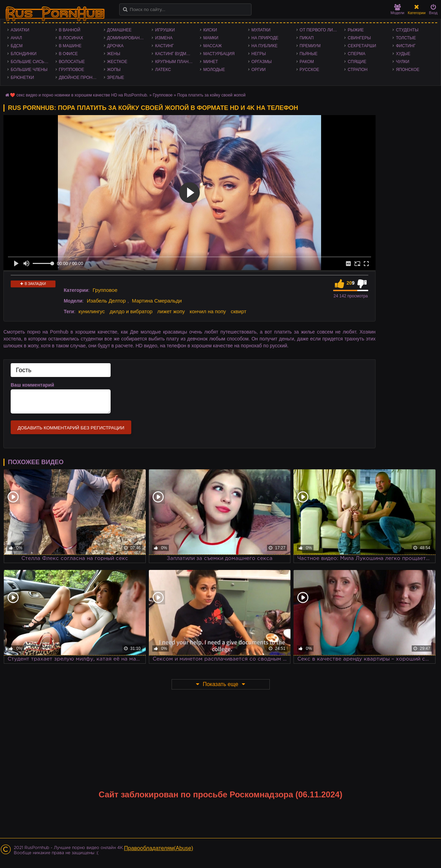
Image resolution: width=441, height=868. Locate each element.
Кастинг (164, 46)
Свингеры (359, 38)
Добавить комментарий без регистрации (71, 428)
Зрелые (116, 78)
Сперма (356, 54)
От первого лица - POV (320, 30)
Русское (310, 70)
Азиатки (20, 30)
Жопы (114, 70)
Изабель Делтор (106, 301)
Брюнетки (22, 78)
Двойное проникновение (80, 78)
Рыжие (356, 30)
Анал (16, 38)
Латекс (163, 70)
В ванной (70, 30)
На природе (265, 38)
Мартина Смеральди (157, 301)
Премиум (310, 46)
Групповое (71, 70)
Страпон (357, 70)
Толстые (406, 38)
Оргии (259, 70)
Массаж (213, 46)
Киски (210, 30)
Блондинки (24, 54)
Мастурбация (219, 54)
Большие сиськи (30, 62)
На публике (265, 46)
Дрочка (115, 46)
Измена (164, 38)
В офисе (68, 54)
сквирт (239, 311)
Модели (398, 9)
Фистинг (406, 46)
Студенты (407, 30)
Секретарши (362, 46)
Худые (403, 54)
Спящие (357, 62)
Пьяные (309, 54)
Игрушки (165, 30)
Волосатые (72, 62)
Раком (307, 62)
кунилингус (92, 311)
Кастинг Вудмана (175, 54)
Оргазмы (262, 62)
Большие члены (29, 70)
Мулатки (261, 30)
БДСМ (17, 46)
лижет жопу (171, 311)
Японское (408, 70)
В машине (70, 46)
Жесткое (117, 62)
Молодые (214, 70)
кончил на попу (208, 311)
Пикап (307, 38)
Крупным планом (175, 62)
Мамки (211, 38)
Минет (211, 62)
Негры (259, 54)
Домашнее (119, 30)
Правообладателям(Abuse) (159, 848)
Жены (114, 54)
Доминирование (126, 38)
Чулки (403, 62)
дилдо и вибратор (131, 311)
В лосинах (71, 38)
